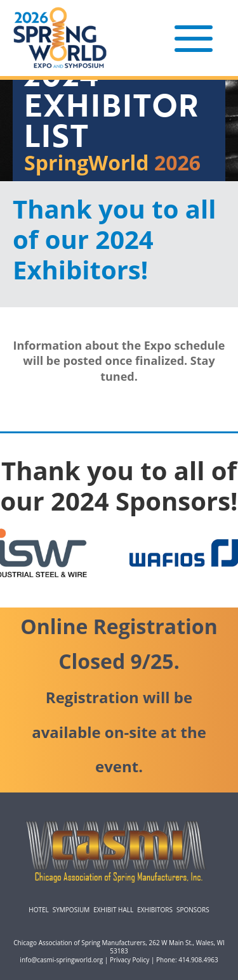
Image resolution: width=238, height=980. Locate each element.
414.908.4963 (198, 960)
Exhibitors (155, 910)
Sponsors (193, 910)
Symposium (71, 910)
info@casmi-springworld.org (61, 960)
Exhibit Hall (113, 910)
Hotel (38, 910)
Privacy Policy (129, 960)
